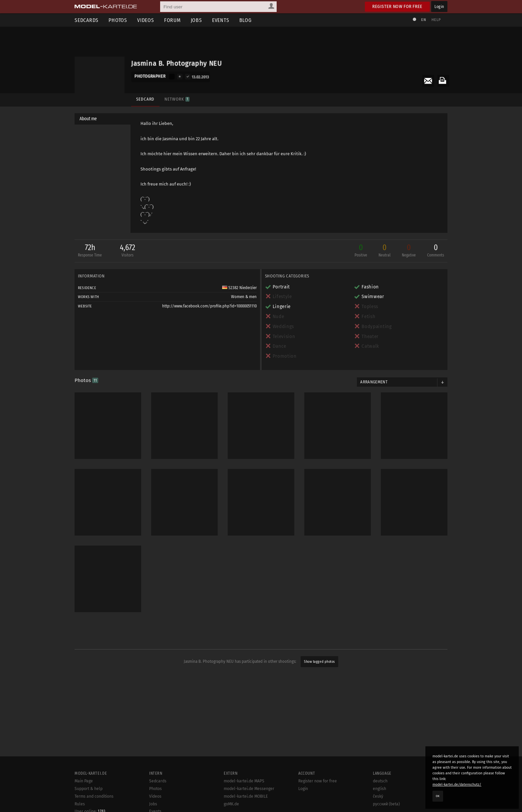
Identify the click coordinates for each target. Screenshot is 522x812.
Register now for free (397, 6)
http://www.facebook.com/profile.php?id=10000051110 (209, 306)
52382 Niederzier (239, 288)
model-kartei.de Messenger (249, 789)
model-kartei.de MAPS (244, 781)
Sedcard (145, 99)
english (380, 789)
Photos (118, 20)
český (378, 796)
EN (423, 20)
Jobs (196, 20)
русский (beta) (386, 804)
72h (90, 251)
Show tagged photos (319, 662)
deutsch (380, 781)
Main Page (84, 781)
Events (221, 20)
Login (439, 6)
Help (436, 20)
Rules (80, 804)
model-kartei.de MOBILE (246, 796)
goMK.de (231, 804)
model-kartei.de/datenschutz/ (457, 785)
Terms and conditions (94, 796)
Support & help (89, 789)
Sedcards (87, 20)
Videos (146, 20)
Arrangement (374, 382)
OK (438, 796)
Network (177, 99)
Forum (172, 20)
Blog (246, 20)
